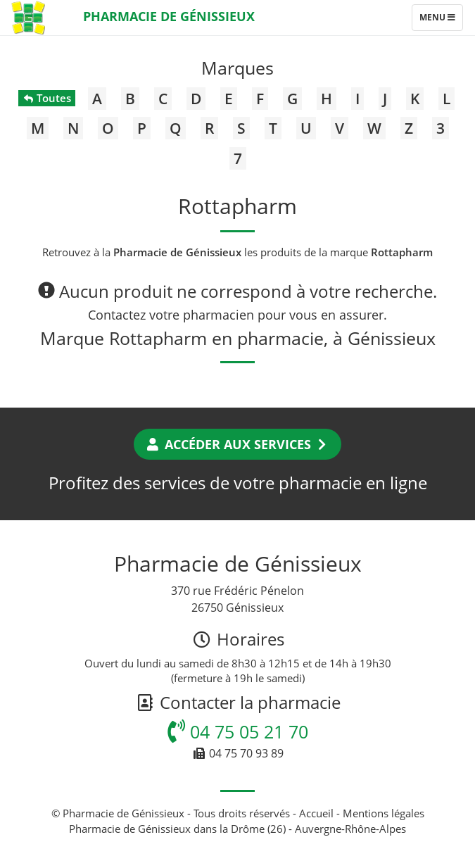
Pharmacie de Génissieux (169, 16)
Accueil (316, 813)
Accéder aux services (237, 444)
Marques (237, 68)
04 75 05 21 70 (238, 731)
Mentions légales (384, 813)
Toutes (47, 98)
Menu (441, 20)
